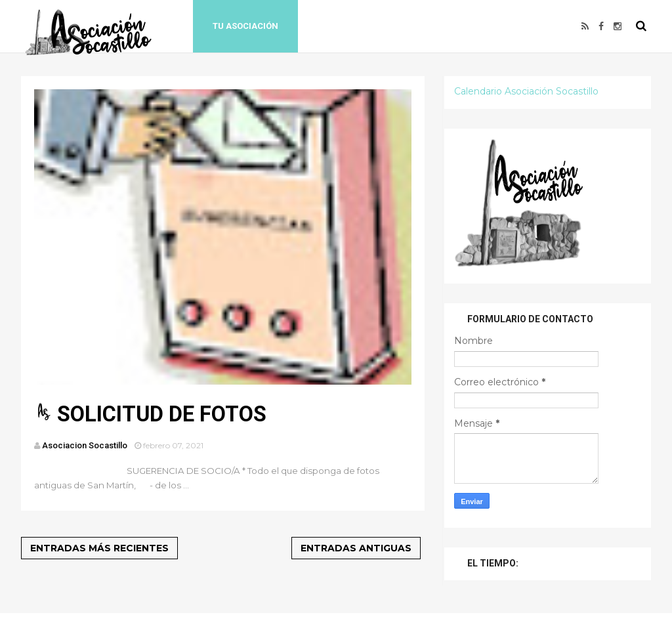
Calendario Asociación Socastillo (526, 91)
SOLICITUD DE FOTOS (162, 414)
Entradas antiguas (356, 548)
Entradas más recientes (99, 548)
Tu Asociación (245, 26)
